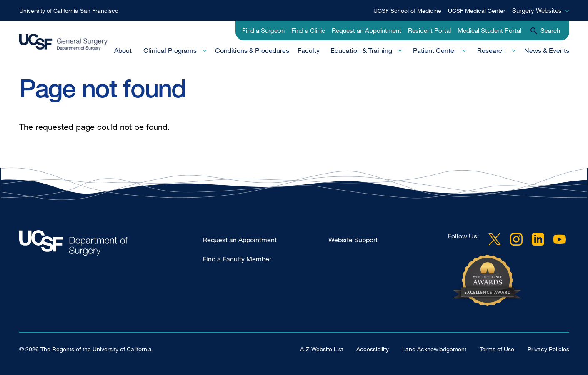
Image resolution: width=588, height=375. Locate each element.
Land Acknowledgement (434, 349)
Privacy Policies (548, 349)
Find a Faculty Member (237, 259)
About (123, 50)
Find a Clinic (308, 30)
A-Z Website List (322, 349)
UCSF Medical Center (477, 11)
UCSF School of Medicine (407, 11)
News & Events (547, 50)
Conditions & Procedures (252, 50)
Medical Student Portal (489, 30)
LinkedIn (538, 239)
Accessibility (373, 349)
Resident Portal (429, 30)
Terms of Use (497, 349)
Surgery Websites (537, 10)
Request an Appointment (367, 30)
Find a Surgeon (263, 30)
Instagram (516, 239)
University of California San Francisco (69, 11)
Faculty (309, 50)
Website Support (353, 240)
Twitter (495, 239)
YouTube (560, 239)
